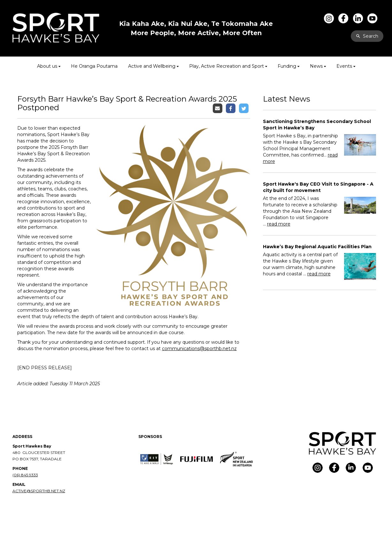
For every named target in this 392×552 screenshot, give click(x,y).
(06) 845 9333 (25, 475)
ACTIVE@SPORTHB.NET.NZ (39, 491)
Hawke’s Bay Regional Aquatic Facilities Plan (317, 247)
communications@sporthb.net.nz (199, 349)
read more (279, 224)
